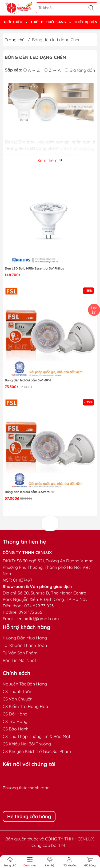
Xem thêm (50, 160)
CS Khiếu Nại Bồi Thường (27, 744)
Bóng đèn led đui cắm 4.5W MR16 (30, 492)
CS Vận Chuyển (18, 699)
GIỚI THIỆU (13, 22)
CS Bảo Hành (16, 729)
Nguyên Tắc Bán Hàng (25, 684)
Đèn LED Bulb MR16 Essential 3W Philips (34, 268)
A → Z (31, 70)
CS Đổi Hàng (15, 714)
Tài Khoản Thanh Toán (25, 645)
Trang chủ (15, 40)
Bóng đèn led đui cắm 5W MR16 (28, 380)
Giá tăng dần (80, 70)
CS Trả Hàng (15, 721)
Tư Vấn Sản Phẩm (20, 653)
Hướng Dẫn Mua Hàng (25, 638)
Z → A (52, 70)
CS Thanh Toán (17, 691)
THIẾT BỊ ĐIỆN (86, 22)
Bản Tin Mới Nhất (19, 660)
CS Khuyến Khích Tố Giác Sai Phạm (37, 751)
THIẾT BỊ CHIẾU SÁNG (48, 22)
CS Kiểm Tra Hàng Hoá (25, 706)
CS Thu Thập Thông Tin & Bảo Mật (36, 736)
